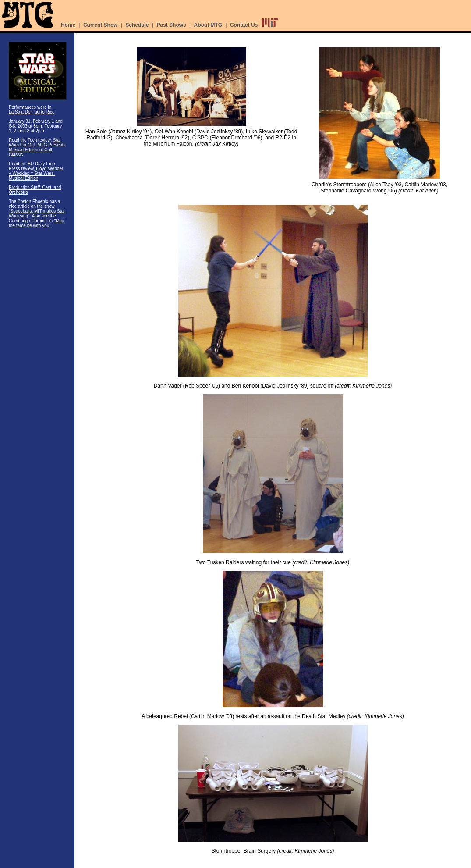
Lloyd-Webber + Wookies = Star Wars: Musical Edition (36, 173)
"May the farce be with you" (36, 223)
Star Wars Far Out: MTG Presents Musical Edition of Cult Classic (37, 147)
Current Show (101, 25)
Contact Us (244, 25)
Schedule (137, 25)
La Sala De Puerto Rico (32, 112)
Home (68, 25)
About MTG (208, 25)
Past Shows (171, 25)
